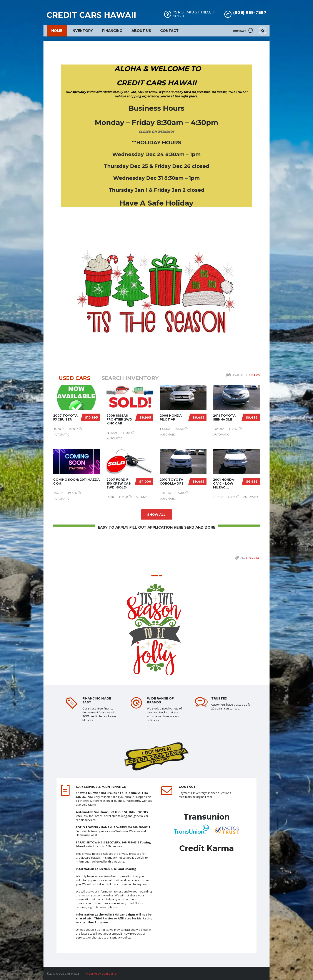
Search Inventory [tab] (130, 378)
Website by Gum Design (102, 973)
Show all (156, 515)
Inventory (82, 31)
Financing (112, 31)
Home (57, 31)
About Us (141, 31)
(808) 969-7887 (250, 13)
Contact (169, 31)
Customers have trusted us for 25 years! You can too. (231, 706)
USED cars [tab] (74, 378)
